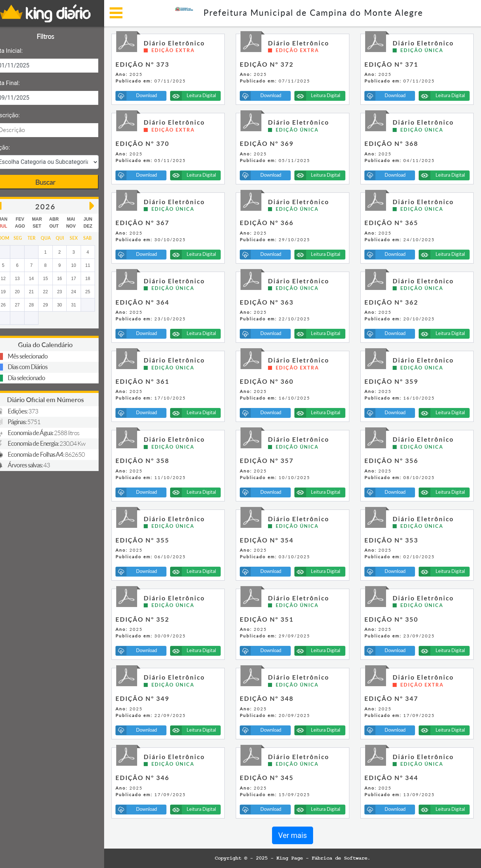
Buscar (59, 182)
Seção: (14, 148)
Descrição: (19, 115)
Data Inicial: (21, 51)
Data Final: (19, 83)
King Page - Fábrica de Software (328, 858)
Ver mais (299, 835)
